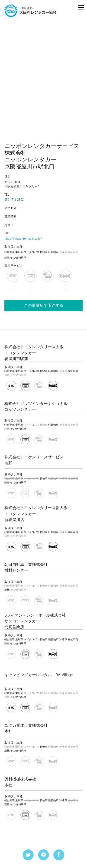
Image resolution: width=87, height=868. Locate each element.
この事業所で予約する (44, 305)
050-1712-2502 (14, 200)
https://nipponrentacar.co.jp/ (23, 239)
